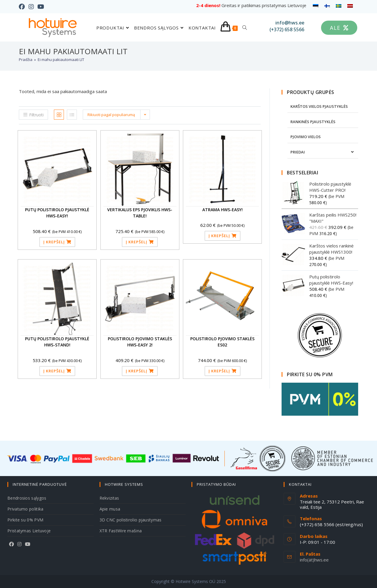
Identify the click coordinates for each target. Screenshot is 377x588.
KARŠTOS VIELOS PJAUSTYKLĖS (319, 106)
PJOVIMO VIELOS (306, 137)
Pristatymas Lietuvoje (29, 531)
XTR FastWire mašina (121, 531)
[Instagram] (19, 544)
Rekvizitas (109, 498)
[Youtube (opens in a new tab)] (40, 7)
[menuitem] (316, 6)
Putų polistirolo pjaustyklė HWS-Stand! (57, 342)
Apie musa (110, 509)
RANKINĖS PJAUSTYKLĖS (313, 122)
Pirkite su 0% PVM (25, 520)
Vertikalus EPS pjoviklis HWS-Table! (140, 213)
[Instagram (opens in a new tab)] (31, 7)
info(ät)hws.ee (314, 560)
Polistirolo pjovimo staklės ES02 (222, 342)
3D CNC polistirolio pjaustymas (131, 520)
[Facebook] (11, 544)
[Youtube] (28, 544)
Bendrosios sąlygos (27, 498)
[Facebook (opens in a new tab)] (23, 7)
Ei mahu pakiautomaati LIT (61, 60)
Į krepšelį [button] (54, 242)
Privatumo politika (25, 509)
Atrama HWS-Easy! (223, 210)
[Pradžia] (26, 60)
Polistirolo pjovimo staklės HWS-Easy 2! (140, 342)
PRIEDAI (298, 152)
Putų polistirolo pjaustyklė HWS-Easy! (57, 213)
